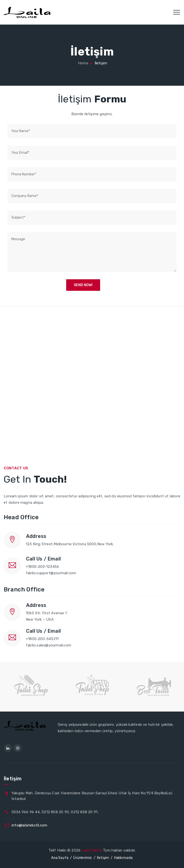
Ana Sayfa (60, 858)
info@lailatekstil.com (29, 825)
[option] (32, 686)
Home (83, 63)
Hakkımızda (123, 858)
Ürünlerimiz (83, 858)
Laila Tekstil (92, 850)
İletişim (103, 858)
